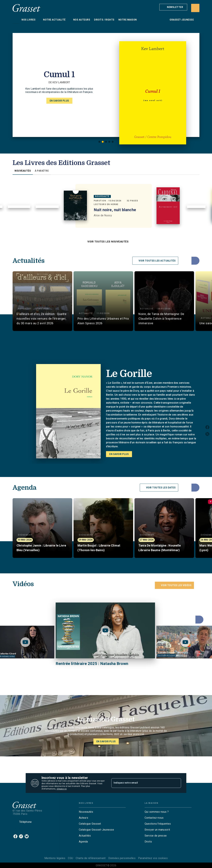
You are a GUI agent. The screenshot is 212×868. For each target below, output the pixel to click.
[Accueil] (26, 8)
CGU (70, 858)
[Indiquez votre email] (142, 783)
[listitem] (15, 836)
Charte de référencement (91, 858)
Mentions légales (55, 858)
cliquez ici (62, 789)
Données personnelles (122, 858)
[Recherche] (195, 8)
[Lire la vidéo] (25, 642)
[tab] (16, 20)
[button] (173, 7)
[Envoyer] (177, 783)
